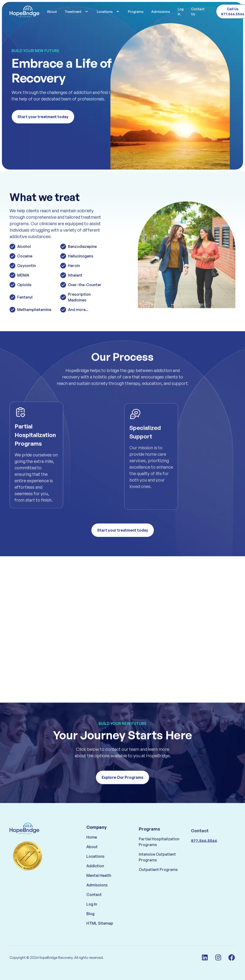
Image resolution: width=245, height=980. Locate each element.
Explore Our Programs (122, 782)
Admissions (161, 12)
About (52, 12)
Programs (136, 12)
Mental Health (99, 886)
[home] (24, 11)
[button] (77, 12)
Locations (95, 867)
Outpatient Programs (158, 884)
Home (92, 848)
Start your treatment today (43, 117)
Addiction (95, 876)
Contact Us (198, 11)
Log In (181, 11)
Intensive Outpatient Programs (157, 872)
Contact (94, 905)
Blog (90, 924)
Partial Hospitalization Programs (159, 856)
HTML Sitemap (100, 934)
